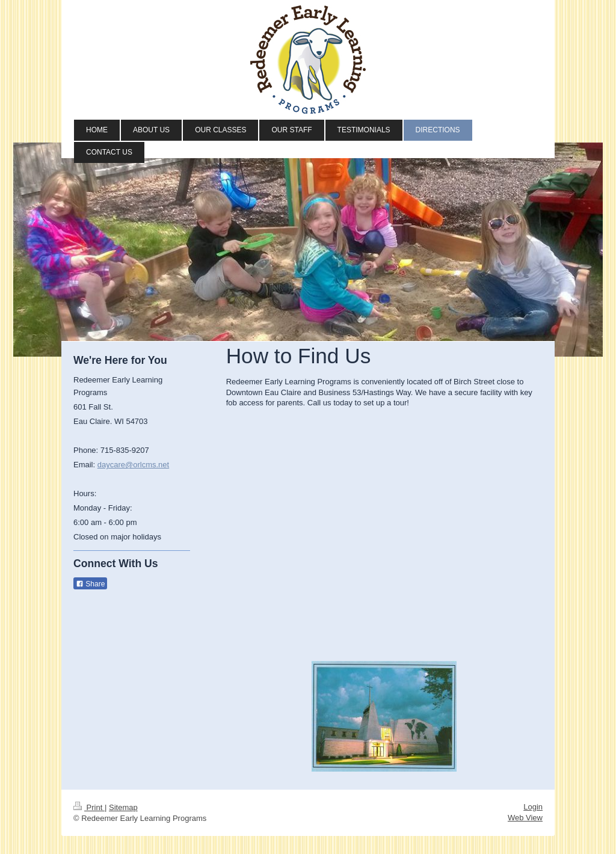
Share (90, 584)
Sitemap (123, 807)
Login (533, 807)
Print (89, 807)
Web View (525, 818)
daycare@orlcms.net (133, 465)
